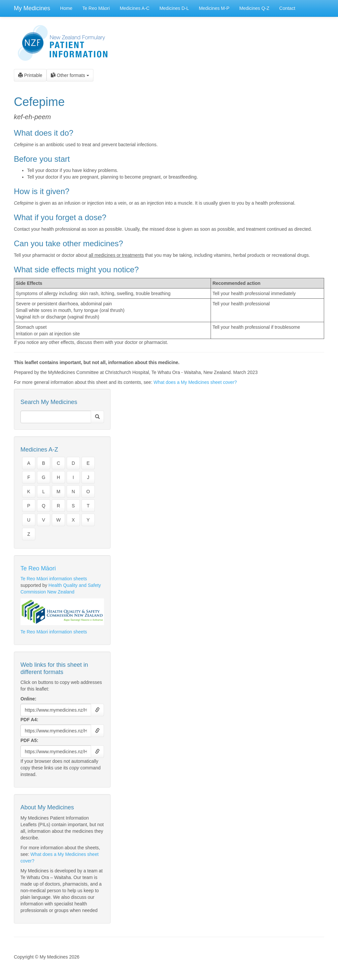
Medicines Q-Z (254, 8)
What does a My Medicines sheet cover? (195, 382)
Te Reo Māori (96, 8)
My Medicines (32, 8)
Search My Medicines (49, 402)
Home (66, 8)
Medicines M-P (214, 8)
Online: (28, 699)
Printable (30, 75)
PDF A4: (29, 720)
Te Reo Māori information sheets (54, 579)
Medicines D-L (174, 8)
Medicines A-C (135, 8)
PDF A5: (29, 740)
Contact (287, 8)
